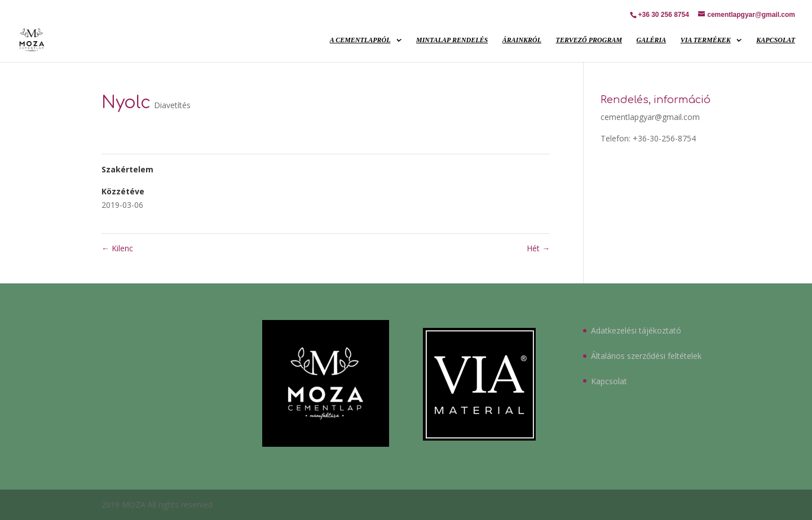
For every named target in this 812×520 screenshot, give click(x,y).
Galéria (652, 40)
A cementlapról (360, 40)
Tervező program (589, 40)
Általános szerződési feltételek (646, 356)
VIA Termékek (706, 40)
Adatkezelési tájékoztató (636, 330)
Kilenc (117, 248)
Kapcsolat (776, 40)
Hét (538, 248)
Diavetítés (172, 105)
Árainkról (522, 40)
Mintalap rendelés (452, 40)
